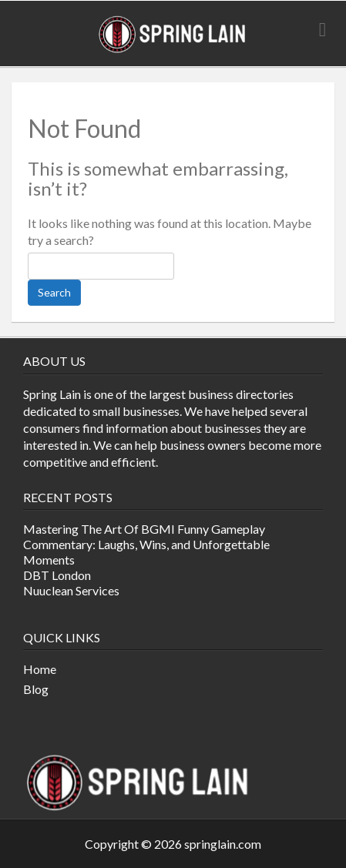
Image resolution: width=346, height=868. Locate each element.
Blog (36, 689)
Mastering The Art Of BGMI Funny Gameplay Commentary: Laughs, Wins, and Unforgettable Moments (146, 544)
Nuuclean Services (71, 590)
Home (40, 669)
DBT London (57, 575)
